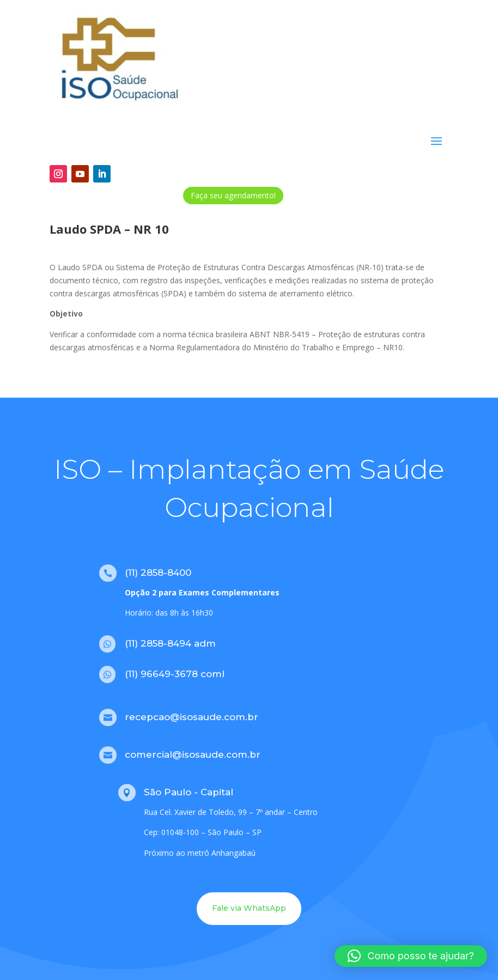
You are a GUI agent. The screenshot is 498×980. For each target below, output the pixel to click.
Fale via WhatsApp (249, 908)
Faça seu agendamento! (233, 195)
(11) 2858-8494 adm (170, 643)
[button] (411, 956)
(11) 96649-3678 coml (175, 674)
